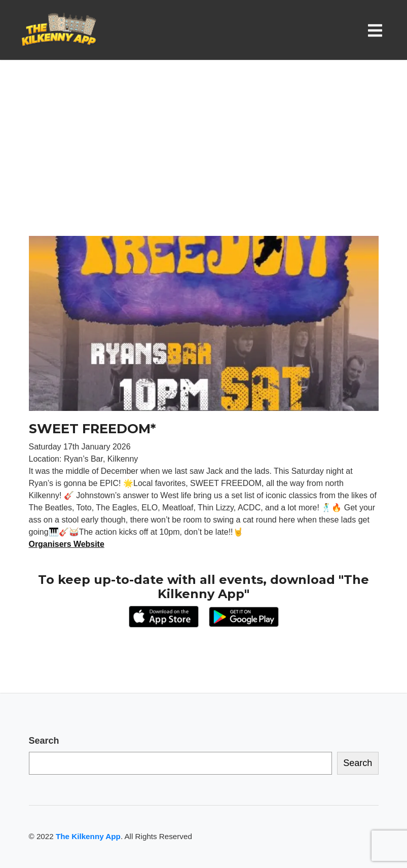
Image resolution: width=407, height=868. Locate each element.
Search (44, 741)
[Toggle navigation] (377, 30)
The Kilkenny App (88, 836)
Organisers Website (67, 544)
